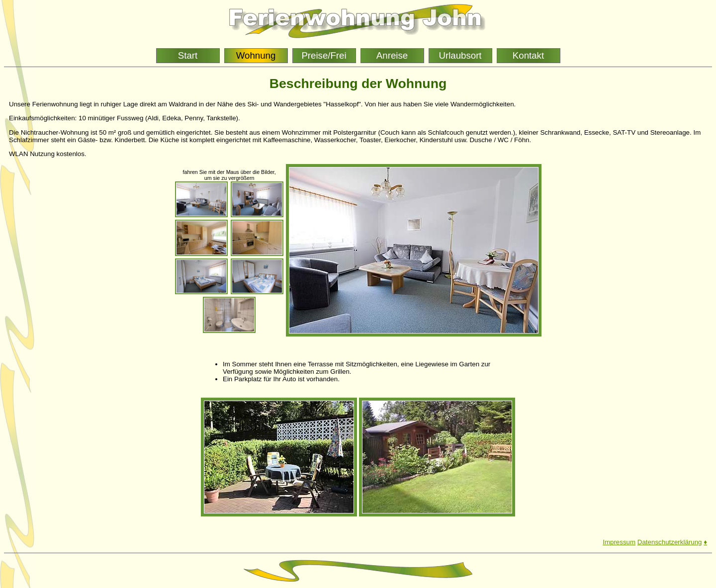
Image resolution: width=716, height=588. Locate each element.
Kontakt (528, 55)
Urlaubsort (460, 55)
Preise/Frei (324, 55)
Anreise (392, 55)
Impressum (619, 542)
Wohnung (256, 55)
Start (188, 55)
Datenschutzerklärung (670, 542)
